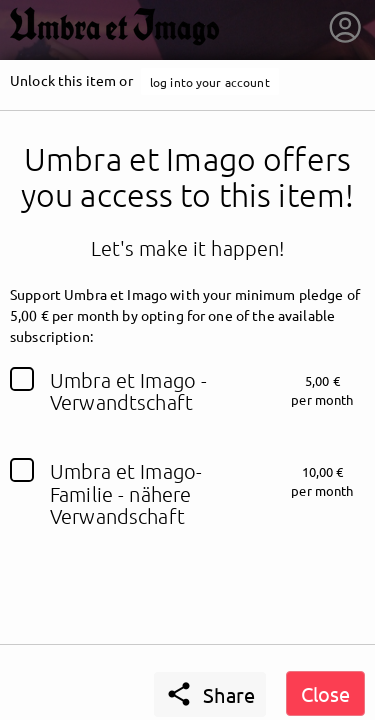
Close (325, 693)
